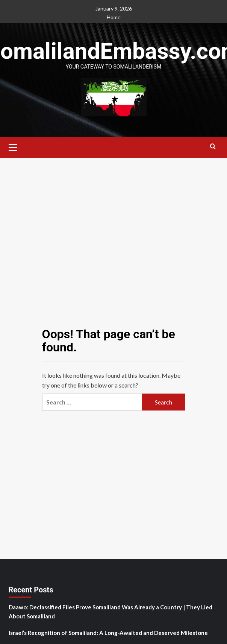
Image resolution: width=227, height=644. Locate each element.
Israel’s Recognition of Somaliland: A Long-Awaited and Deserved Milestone (108, 633)
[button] (13, 147)
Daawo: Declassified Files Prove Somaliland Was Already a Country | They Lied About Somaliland (110, 612)
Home (114, 17)
